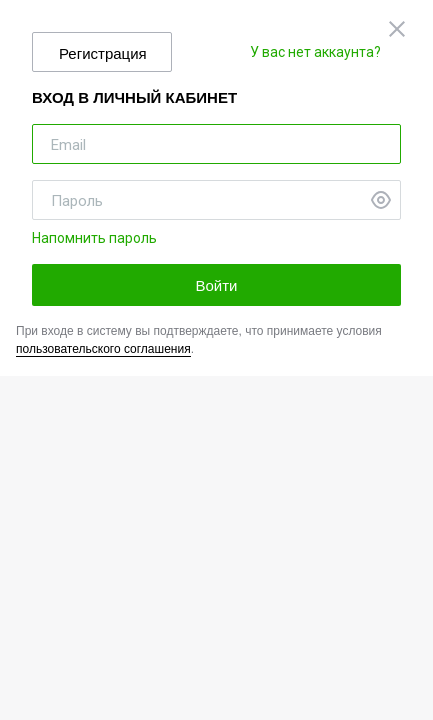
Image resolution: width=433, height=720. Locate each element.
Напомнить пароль (94, 238)
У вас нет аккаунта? (315, 52)
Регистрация (103, 53)
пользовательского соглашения (103, 349)
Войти (217, 285)
